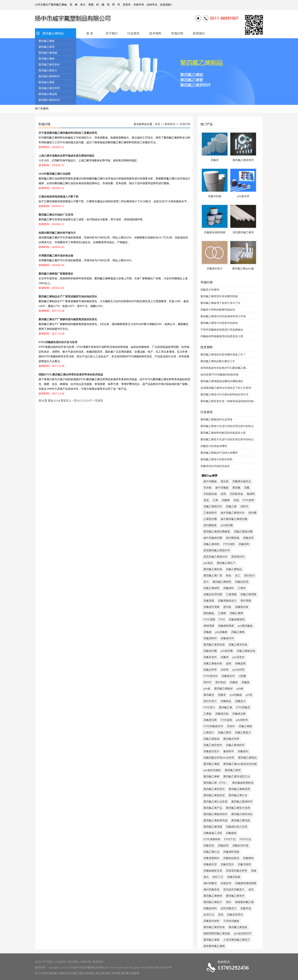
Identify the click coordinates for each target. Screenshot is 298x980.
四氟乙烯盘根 (212, 739)
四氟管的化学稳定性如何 (215, 466)
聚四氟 (236, 488)
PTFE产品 (230, 839)
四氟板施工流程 (213, 833)
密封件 (208, 682)
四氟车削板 (215, 196)
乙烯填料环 (210, 513)
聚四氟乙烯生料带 (49, 88)
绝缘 (254, 871)
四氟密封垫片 (215, 269)
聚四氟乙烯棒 (47, 59)
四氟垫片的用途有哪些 (214, 446)
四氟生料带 (210, 670)
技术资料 (155, 33)
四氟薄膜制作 (212, 858)
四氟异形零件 (235, 915)
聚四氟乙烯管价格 (214, 645)
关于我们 (112, 33)
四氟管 (215, 160)
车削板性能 (210, 494)
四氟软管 (223, 846)
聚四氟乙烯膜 (212, 940)
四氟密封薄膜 (212, 607)
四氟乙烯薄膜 (248, 594)
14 (88, 401)
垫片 (206, 582)
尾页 (100, 401)
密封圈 (252, 513)
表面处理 (226, 883)
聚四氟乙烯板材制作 (216, 814)
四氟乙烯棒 (236, 613)
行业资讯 (133, 33)
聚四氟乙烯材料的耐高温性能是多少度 (223, 433)
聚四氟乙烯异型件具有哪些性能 (219, 296)
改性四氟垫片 (229, 908)
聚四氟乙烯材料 (222, 582)
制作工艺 (218, 877)
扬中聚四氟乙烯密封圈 (234, 519)
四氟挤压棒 (210, 720)
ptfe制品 (208, 563)
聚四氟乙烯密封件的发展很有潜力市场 (223, 316)
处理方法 (209, 915)
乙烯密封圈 (210, 519)
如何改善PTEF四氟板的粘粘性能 (220, 375)
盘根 (229, 663)
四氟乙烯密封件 (213, 506)
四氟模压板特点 (242, 481)
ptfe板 (207, 689)
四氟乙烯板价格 (246, 651)
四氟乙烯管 (225, 733)
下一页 (94, 401)
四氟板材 (231, 833)
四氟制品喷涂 (231, 858)
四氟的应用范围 (213, 594)
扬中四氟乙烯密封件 (233, 513)
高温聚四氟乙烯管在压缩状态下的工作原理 (226, 388)
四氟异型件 (227, 864)
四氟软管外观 (240, 846)
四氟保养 (248, 538)
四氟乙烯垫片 (243, 733)
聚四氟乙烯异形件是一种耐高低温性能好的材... (228, 401)
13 (86, 401)
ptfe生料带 (239, 670)
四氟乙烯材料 (212, 588)
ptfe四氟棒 (221, 632)
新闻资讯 (170, 124)
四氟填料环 (210, 638)
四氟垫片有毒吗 (210, 290)
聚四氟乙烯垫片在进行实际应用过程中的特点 (227, 426)
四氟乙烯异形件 (213, 745)
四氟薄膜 (209, 601)
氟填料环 (229, 751)
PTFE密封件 (211, 676)
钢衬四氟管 (210, 883)
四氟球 (225, 657)
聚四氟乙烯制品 (53, 33)
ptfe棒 (240, 689)
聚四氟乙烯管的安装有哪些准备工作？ (223, 355)
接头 (206, 877)
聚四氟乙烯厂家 (213, 576)
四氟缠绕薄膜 (226, 626)
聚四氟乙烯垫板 (238, 927)
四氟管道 (246, 908)
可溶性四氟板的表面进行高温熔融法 (222, 330)
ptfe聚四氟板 (245, 626)
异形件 (231, 726)
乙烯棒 (222, 613)
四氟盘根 (240, 663)
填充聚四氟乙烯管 (243, 232)
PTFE (222, 619)
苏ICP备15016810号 (161, 968)
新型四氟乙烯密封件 (216, 557)
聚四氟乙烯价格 (213, 569)
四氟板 (246, 682)
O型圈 (242, 676)
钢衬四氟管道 (212, 890)
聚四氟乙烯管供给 (242, 814)
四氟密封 (243, 751)
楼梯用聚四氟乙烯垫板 (217, 933)
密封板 (227, 607)
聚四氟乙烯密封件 (49, 100)
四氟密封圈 (210, 651)
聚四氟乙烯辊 (47, 82)
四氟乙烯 (231, 506)
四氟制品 (226, 701)
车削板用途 (236, 494)
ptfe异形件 (239, 657)
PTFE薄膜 (209, 619)
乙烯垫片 (209, 733)
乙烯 (215, 500)
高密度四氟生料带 (237, 871)
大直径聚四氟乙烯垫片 (237, 940)
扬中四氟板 (210, 481)
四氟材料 (229, 588)
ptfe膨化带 (243, 196)
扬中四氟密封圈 (213, 538)
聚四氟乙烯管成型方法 (237, 776)
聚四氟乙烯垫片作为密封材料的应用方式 (224, 395)
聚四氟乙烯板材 (223, 689)
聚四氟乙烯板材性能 (216, 820)
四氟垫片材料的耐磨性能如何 (218, 310)
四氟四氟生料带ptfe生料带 (219, 758)
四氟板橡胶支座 (213, 871)
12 (83, 401)
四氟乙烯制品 (234, 569)
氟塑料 (251, 494)
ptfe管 (249, 695)
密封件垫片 (210, 701)
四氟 (247, 488)
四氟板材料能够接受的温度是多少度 (222, 336)
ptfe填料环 (242, 720)
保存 (251, 890)
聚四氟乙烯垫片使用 (238, 808)
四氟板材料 (210, 908)
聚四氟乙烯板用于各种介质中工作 (220, 303)
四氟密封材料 (212, 921)
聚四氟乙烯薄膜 (48, 53)
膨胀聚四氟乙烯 (244, 902)
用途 (206, 500)
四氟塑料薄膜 (231, 852)
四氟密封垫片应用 (237, 827)
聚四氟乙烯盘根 (48, 94)
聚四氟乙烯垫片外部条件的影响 (219, 323)
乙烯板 (208, 714)
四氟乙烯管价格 (238, 645)
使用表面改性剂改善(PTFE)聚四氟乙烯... (224, 368)
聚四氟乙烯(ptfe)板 (243, 269)
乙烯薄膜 (231, 594)
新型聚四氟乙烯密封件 (217, 550)
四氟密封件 (228, 676)
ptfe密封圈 (227, 525)
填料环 (244, 506)
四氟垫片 (240, 701)
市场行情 (177, 33)
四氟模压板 (222, 714)
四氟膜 (208, 632)
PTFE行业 (245, 839)
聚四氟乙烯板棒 (130, 973)
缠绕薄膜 (209, 626)
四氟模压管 (210, 864)
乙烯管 (242, 588)
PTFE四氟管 (243, 707)
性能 (236, 500)
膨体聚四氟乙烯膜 (214, 946)
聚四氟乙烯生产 (226, 563)
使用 (223, 494)
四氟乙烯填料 (212, 544)
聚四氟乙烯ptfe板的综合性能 (240, 764)
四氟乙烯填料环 (235, 745)
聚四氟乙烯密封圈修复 (217, 532)
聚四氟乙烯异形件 (49, 65)
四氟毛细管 (244, 864)
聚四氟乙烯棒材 (213, 896)
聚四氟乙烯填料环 (49, 76)
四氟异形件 (210, 657)
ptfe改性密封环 (243, 933)
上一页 (73, 401)
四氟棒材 (248, 858)
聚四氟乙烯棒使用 (239, 789)
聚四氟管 (209, 695)
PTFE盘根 (226, 720)
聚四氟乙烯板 (47, 41)
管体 (221, 915)
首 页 (90, 33)
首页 (158, 124)
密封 (229, 902)
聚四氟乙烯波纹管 (214, 795)
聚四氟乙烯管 (47, 47)
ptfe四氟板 (236, 695)
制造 (229, 576)
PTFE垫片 (209, 707)
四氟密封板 (242, 607)
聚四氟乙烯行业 (238, 795)
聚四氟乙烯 (226, 707)
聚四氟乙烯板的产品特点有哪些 (219, 453)
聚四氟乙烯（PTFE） (216, 783)
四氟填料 (244, 544)
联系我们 (199, 33)
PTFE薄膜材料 (212, 839)
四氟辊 (234, 682)
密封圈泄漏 (233, 538)
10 (78, 401)
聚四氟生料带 (231, 739)
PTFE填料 (229, 544)
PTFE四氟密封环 (213, 726)
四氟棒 (226, 500)
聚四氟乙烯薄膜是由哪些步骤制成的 (222, 381)
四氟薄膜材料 (237, 619)
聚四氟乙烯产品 (213, 808)
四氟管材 (209, 846)
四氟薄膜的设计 (227, 601)
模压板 (225, 481)
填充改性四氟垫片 (234, 890)
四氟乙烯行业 (212, 852)
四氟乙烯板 (245, 726)
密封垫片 (250, 576)
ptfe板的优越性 (212, 770)
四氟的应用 (242, 582)
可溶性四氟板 (231, 921)
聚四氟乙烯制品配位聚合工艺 (218, 361)
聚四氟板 (209, 613)
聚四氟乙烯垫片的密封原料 (216, 459)
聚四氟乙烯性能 (241, 820)
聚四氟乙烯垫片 (48, 71)
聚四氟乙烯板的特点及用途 (216, 419)
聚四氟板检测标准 (243, 783)
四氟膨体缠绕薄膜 (215, 232)
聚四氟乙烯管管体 (214, 927)
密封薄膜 (246, 601)
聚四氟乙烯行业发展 (216, 802)
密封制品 (221, 682)
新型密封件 (238, 557)
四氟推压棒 (239, 714)
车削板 (208, 488)
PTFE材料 (248, 500)
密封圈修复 (210, 525)
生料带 (225, 670)
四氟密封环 (227, 638)
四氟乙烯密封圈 (243, 532)
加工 (238, 576)
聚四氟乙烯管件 (235, 896)
